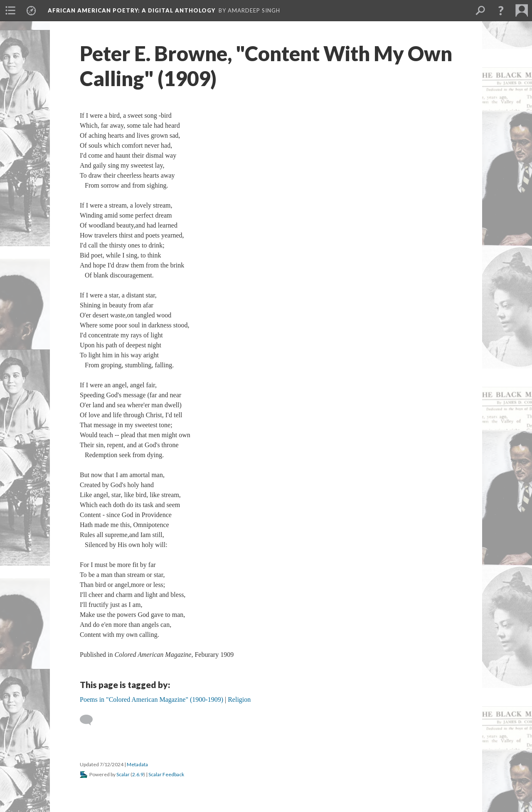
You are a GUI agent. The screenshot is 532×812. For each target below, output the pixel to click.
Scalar (123, 774)
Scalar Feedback (166, 774)
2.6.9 (138, 774)
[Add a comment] (90, 720)
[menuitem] (10, 10)
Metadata (137, 764)
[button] (501, 10)
